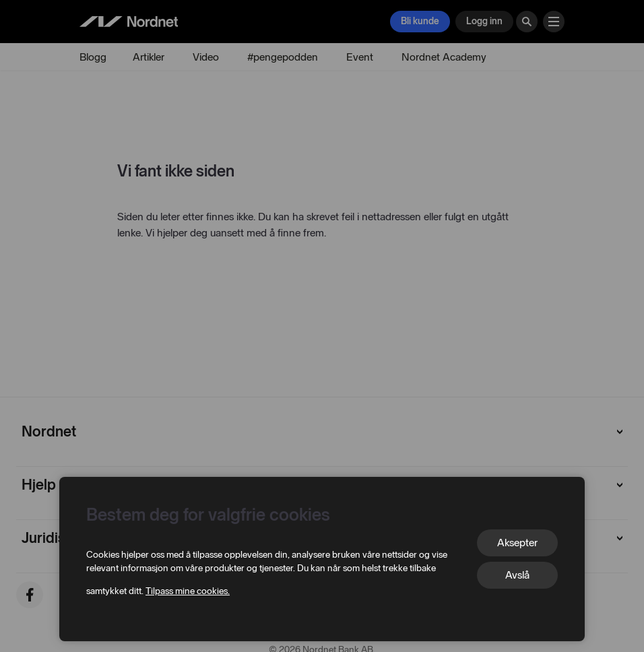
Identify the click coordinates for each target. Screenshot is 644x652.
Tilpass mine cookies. (188, 591)
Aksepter (517, 543)
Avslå (517, 575)
